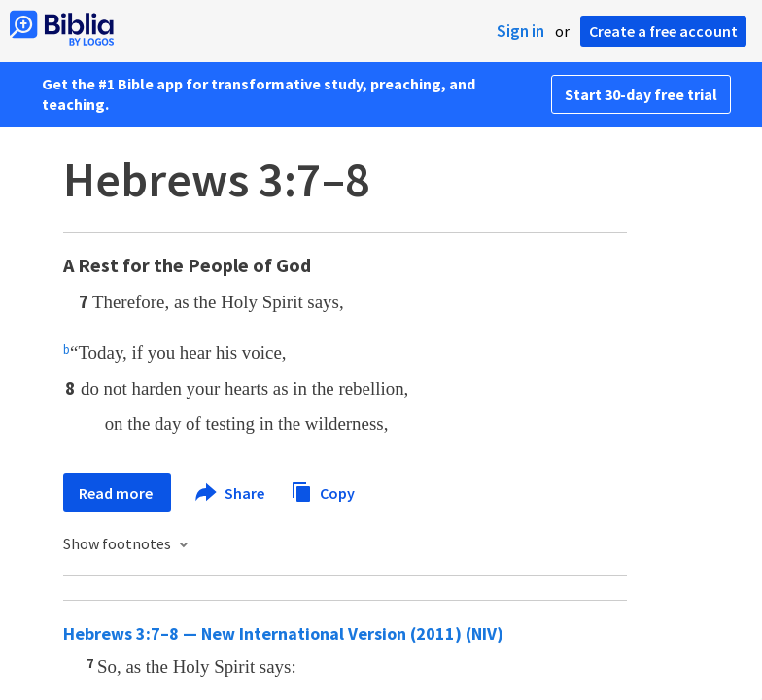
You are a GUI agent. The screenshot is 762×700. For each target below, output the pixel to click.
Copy (323, 490)
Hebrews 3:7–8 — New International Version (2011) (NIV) (283, 633)
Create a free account (663, 31)
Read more (117, 493)
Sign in (520, 31)
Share (231, 493)
